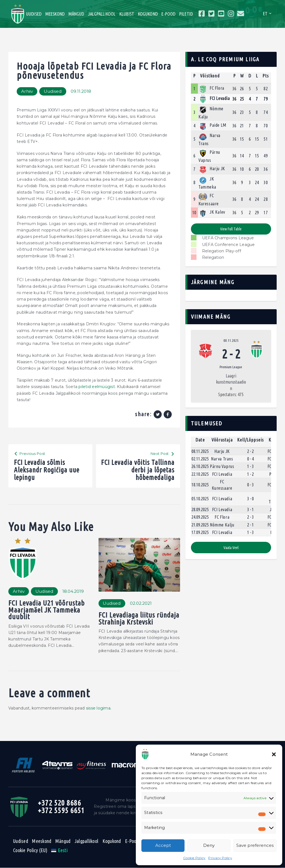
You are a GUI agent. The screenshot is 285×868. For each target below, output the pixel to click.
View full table (231, 229)
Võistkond (210, 76)
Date (200, 440)
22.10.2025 (200, 474)
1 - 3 (250, 467)
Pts (266, 76)
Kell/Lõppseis (251, 440)
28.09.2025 (200, 509)
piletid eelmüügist (97, 387)
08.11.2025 (231, 340)
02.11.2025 (200, 459)
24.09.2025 (200, 517)
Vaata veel (231, 548)
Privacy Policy (220, 858)
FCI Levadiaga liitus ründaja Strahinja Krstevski (139, 619)
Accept (163, 845)
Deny (209, 845)
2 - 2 (250, 451)
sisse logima (98, 708)
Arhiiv (27, 91)
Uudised (53, 91)
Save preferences (255, 845)
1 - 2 (250, 474)
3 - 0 (250, 499)
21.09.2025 (200, 525)
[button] (274, 754)
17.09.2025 (200, 532)
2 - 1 (250, 525)
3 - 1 (250, 509)
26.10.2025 (200, 467)
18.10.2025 (200, 485)
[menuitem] (59, 850)
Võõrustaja (222, 440)
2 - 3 (250, 517)
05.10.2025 (200, 499)
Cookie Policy (194, 858)
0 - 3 (250, 485)
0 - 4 (250, 459)
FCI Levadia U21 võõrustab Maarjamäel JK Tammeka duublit (46, 610)
